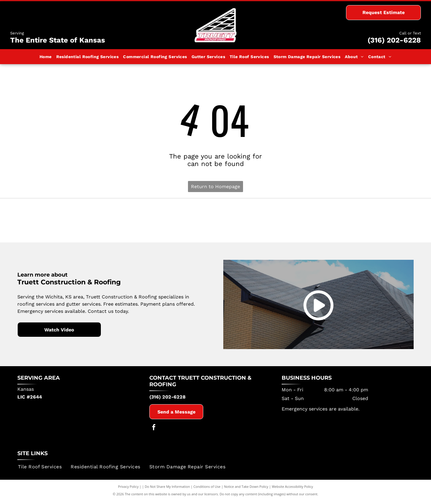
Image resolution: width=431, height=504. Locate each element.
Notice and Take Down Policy (246, 490)
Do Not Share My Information (167, 490)
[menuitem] (46, 57)
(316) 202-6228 (394, 40)
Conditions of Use (207, 490)
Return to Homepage (215, 187)
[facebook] (154, 432)
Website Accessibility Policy (292, 490)
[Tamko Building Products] (84, 222)
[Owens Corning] (347, 222)
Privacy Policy (128, 490)
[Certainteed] (216, 222)
